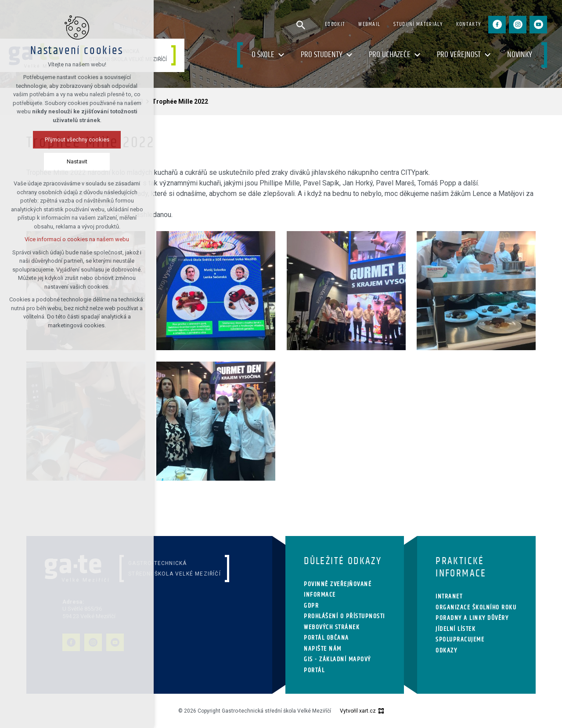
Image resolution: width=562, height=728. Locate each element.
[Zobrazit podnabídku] (281, 55)
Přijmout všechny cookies (77, 139)
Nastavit (77, 161)
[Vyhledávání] (301, 25)
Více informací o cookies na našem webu (77, 239)
